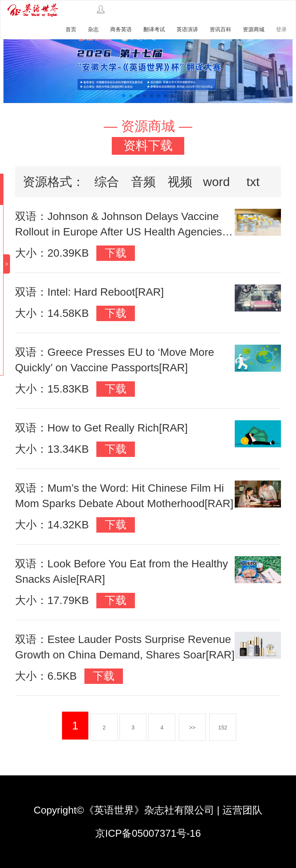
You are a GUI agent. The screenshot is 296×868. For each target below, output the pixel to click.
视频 (180, 182)
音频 (143, 182)
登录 (281, 29)
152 (223, 728)
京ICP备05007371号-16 (148, 833)
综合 (107, 182)
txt (253, 182)
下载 (116, 253)
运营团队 (242, 810)
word (216, 182)
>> (192, 728)
